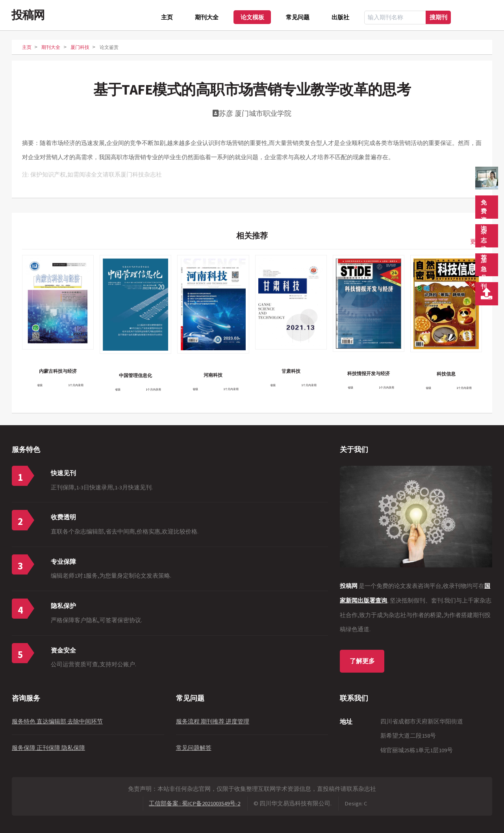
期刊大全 (207, 17)
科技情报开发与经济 (369, 373)
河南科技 (213, 375)
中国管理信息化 (135, 375)
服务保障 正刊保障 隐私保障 (48, 748)
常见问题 (298, 17)
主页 (167, 17)
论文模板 (252, 17)
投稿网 (28, 15)
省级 (40, 385)
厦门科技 (80, 47)
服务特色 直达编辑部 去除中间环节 (57, 721)
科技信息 (446, 374)
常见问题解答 (194, 748)
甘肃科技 (291, 371)
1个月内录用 (76, 385)
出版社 (340, 17)
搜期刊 (438, 17)
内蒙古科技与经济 (58, 371)
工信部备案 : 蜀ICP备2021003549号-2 (195, 803)
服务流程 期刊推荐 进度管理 (213, 721)
